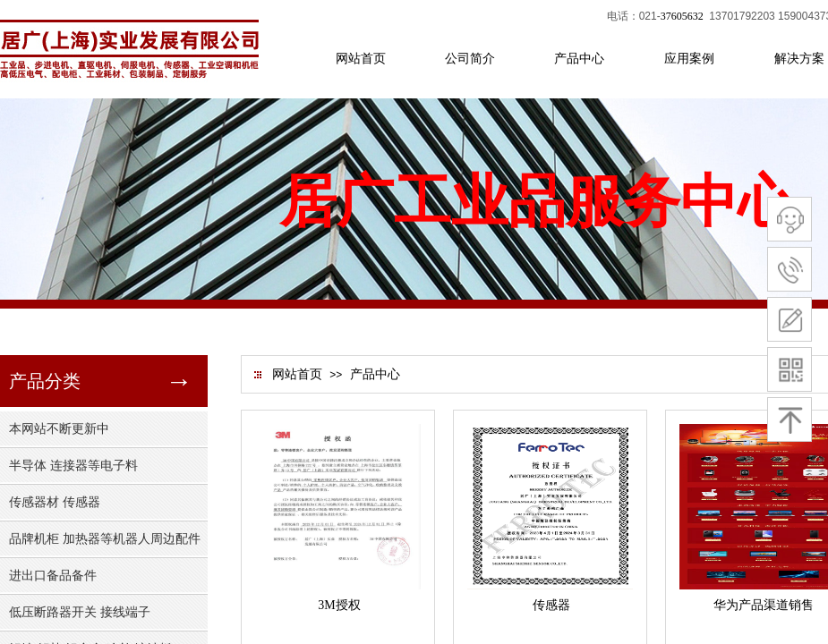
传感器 (551, 605)
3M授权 (339, 605)
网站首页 (297, 374)
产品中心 (375, 374)
